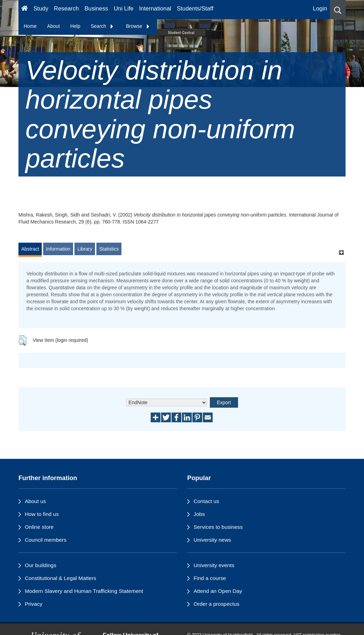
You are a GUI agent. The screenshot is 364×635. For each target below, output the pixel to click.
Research (66, 9)
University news (212, 540)
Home (30, 26)
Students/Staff (195, 9)
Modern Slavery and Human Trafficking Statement (84, 591)
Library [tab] (85, 249)
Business (96, 9)
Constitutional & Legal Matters (60, 578)
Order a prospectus (216, 604)
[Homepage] (25, 10)
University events (214, 565)
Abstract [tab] (30, 249)
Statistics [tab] (109, 249)
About (53, 26)
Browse (138, 26)
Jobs (199, 514)
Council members (46, 540)
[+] (341, 252)
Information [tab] (58, 249)
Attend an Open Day (218, 591)
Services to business (218, 527)
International (155, 9)
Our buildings (41, 565)
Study (41, 9)
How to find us (42, 514)
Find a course (210, 578)
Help (75, 26)
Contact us (206, 501)
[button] (338, 10)
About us (35, 501)
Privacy (33, 604)
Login (320, 9)
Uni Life (124, 9)
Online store (39, 527)
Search (102, 26)
